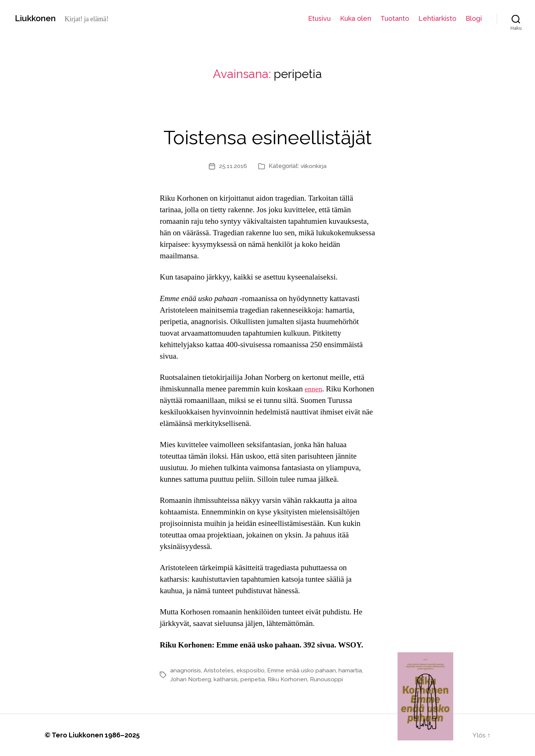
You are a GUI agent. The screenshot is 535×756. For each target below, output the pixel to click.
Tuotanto (395, 18)
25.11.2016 (233, 166)
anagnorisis (186, 670)
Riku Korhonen (287, 679)
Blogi (474, 18)
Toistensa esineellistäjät (267, 136)
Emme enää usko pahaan (302, 670)
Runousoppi (326, 679)
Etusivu (319, 18)
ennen (314, 389)
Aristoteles (219, 670)
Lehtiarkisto (437, 18)
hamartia (352, 670)
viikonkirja (314, 166)
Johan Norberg (191, 679)
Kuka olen (356, 18)
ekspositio (250, 670)
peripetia (253, 679)
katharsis (226, 679)
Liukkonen (37, 18)
